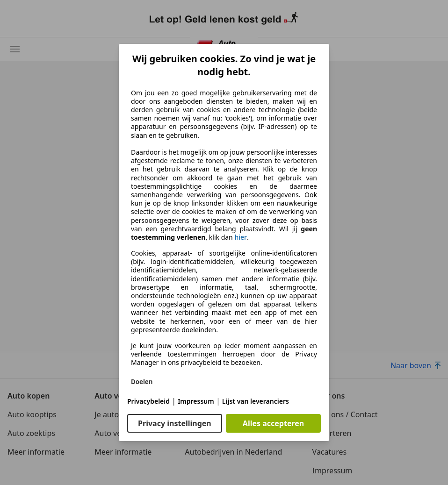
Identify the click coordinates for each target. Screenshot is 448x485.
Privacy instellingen (175, 423)
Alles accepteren (273, 423)
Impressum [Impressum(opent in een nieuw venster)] (196, 401)
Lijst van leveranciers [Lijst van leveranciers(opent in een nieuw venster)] (256, 401)
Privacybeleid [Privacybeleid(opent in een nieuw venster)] (148, 401)
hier (241, 237)
